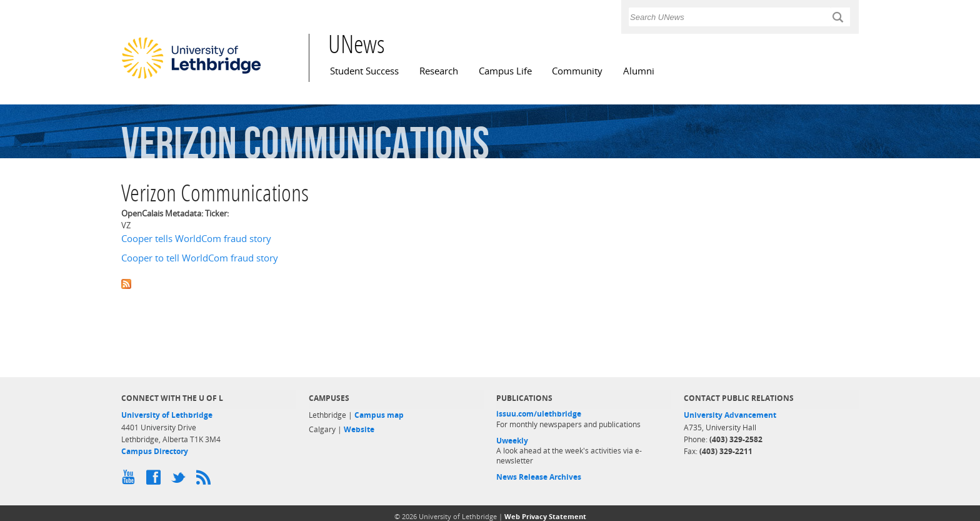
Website (359, 429)
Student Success (364, 71)
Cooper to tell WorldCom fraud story (200, 258)
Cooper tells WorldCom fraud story (196, 239)
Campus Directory (155, 451)
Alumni (639, 71)
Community (577, 71)
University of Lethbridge (167, 415)
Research (439, 71)
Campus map (379, 415)
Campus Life (505, 71)
